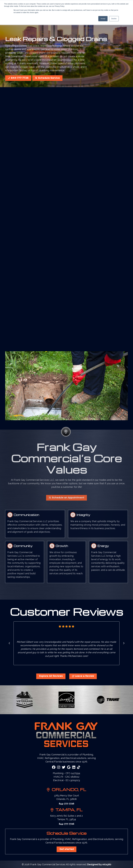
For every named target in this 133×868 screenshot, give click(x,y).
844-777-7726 (18, 78)
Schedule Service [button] (47, 78)
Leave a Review (83, 676)
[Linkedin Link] (74, 767)
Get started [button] (67, 849)
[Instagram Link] (59, 767)
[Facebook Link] (54, 767)
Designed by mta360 (99, 864)
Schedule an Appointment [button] (66, 508)
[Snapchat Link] (79, 767)
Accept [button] (103, 19)
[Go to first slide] (124, 643)
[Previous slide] (9, 643)
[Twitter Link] (64, 767)
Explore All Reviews (51, 676)
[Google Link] (69, 767)
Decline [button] (114, 19)
